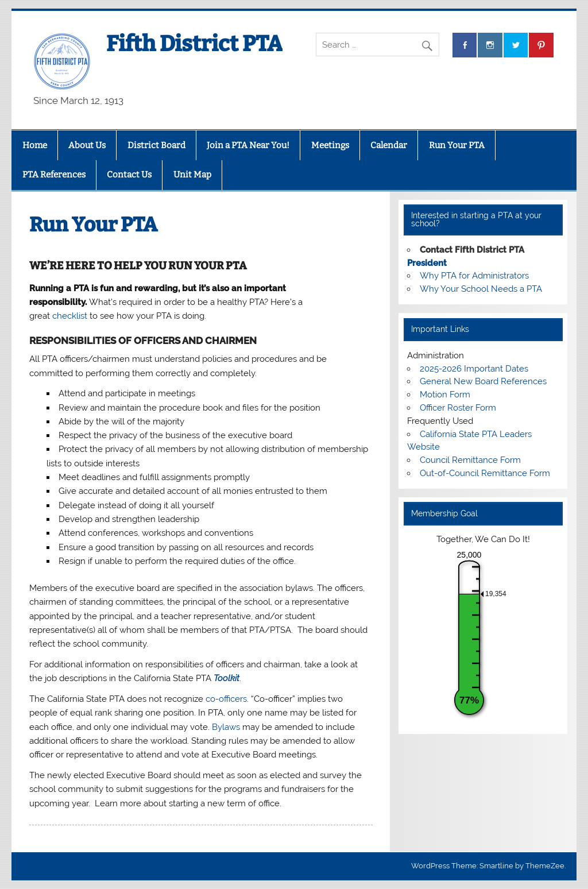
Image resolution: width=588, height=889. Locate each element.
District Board (156, 145)
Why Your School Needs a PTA (481, 289)
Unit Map (192, 175)
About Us (87, 145)
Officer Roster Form (458, 408)
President (427, 263)
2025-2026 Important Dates (474, 369)
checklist (70, 316)
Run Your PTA (457, 145)
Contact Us (129, 175)
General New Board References (483, 381)
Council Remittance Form (470, 460)
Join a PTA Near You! (248, 145)
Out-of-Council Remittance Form (485, 473)
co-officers (226, 699)
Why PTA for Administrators (474, 276)
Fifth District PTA (194, 44)
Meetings (330, 145)
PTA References (54, 175)
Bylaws (226, 727)
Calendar (389, 145)
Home (35, 145)
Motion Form (445, 395)
